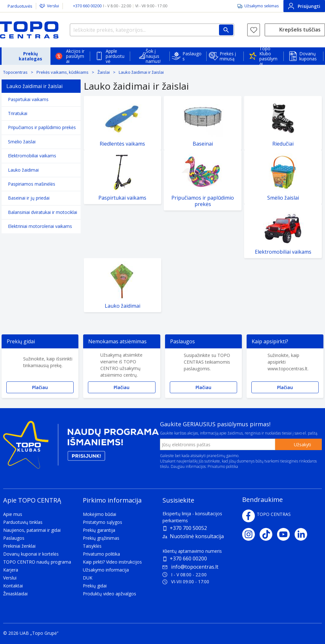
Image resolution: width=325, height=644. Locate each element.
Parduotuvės (20, 6)
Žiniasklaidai (15, 594)
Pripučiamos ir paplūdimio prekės (42, 127)
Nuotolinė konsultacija (197, 536)
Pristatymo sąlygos (103, 522)
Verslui (53, 6)
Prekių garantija (99, 530)
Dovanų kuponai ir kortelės (31, 554)
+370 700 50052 (188, 528)
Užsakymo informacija (106, 570)
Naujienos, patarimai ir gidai (32, 530)
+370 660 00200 (188, 558)
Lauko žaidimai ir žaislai (141, 72)
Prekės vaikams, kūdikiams (63, 72)
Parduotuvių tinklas (23, 522)
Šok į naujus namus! (153, 56)
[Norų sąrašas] (254, 30)
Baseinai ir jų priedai (29, 198)
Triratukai (18, 113)
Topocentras (15, 72)
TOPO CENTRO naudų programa (37, 562)
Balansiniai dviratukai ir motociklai (43, 212)
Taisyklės (92, 546)
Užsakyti (302, 445)
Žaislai (104, 72)
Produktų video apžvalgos (109, 594)
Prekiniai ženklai (19, 546)
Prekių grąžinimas (101, 538)
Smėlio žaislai (22, 142)
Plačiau (40, 387)
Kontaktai (13, 586)
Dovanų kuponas (308, 56)
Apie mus (13, 514)
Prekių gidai (95, 586)
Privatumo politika (223, 466)
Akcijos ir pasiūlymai (75, 56)
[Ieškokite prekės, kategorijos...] (152, 30)
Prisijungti (304, 6)
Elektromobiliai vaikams (32, 156)
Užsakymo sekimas (262, 6)
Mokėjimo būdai (99, 514)
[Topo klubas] (81, 447)
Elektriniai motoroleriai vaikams (40, 226)
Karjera (11, 570)
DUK (88, 578)
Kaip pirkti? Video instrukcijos (112, 562)
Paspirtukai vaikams (28, 99)
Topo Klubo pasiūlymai (268, 56)
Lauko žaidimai (23, 170)
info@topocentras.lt (190, 567)
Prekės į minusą (228, 56)
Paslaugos (192, 56)
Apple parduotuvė (115, 56)
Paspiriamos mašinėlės (32, 184)
